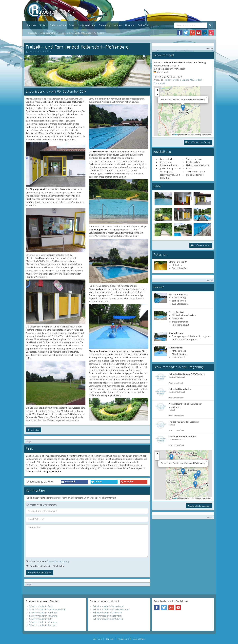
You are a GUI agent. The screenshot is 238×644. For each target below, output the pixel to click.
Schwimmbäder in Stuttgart (43, 625)
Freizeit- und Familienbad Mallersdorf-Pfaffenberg (81, 33)
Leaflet (175, 135)
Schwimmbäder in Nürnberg (43, 622)
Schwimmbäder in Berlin (41, 606)
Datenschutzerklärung (58, 561)
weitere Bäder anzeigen (199, 506)
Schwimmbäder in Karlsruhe (43, 616)
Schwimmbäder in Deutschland (109, 606)
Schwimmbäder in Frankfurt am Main (48, 609)
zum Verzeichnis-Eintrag (198, 142)
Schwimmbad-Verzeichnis (82, 25)
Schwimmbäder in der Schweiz (108, 619)
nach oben (34, 430)
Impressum (123, 639)
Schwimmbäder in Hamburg (43, 613)
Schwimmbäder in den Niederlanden (111, 609)
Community (105, 25)
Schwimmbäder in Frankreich (107, 613)
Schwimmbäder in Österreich (107, 616)
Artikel (43, 25)
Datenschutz (139, 639)
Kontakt (118, 25)
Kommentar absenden (40, 573)
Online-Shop (144, 25)
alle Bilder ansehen (200, 245)
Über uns (130, 25)
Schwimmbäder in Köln (41, 619)
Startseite (31, 25)
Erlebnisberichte (58, 25)
